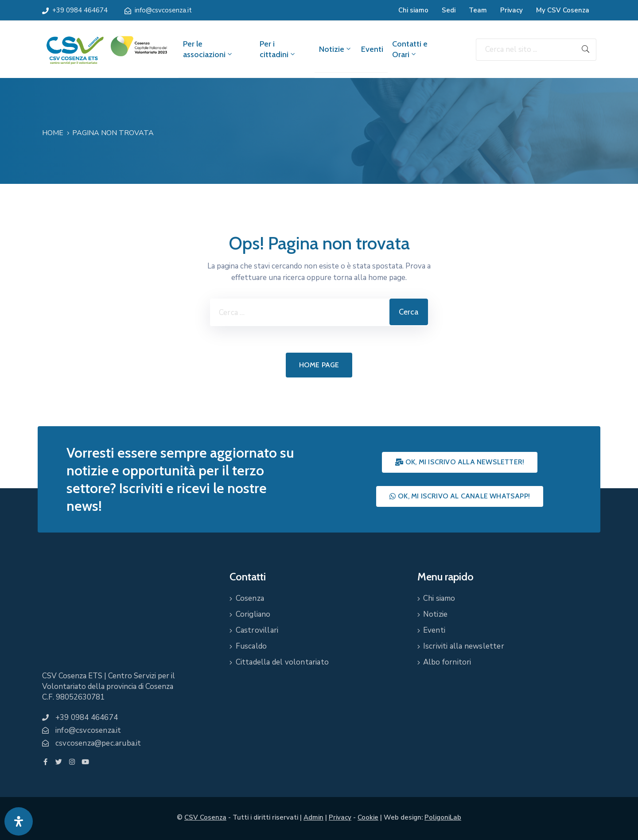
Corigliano (253, 614)
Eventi (372, 49)
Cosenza (250, 598)
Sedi (449, 10)
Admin (313, 817)
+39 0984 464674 (80, 10)
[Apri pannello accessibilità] (19, 821)
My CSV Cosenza (563, 10)
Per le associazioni (208, 49)
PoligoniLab (443, 817)
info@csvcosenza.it (163, 10)
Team (478, 10)
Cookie (368, 817)
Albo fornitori (447, 662)
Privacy (512, 10)
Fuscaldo (251, 646)
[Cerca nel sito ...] (525, 50)
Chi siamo (413, 10)
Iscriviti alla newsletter (464, 646)
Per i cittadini (278, 49)
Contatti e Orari (410, 49)
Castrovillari (257, 630)
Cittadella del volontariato (282, 662)
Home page (319, 365)
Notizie (336, 49)
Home (53, 133)
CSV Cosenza (205, 817)
